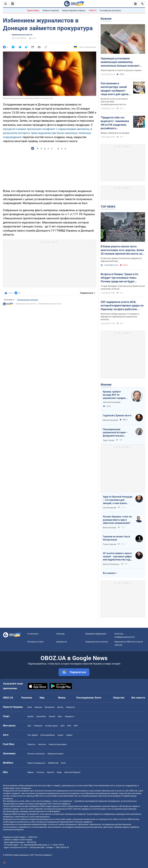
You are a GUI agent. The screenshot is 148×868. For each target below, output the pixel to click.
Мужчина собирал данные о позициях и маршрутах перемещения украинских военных (120, 317)
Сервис (69, 735)
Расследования (85, 698)
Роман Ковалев (110, 544)
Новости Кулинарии (58, 744)
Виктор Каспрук (110, 528)
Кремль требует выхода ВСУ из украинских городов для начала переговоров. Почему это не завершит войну (115, 395)
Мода (59, 772)
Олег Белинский (110, 508)
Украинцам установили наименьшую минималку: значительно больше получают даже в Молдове (120, 62)
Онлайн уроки (52, 726)
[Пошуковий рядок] (142, 4)
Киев (30, 707)
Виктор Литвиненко (111, 564)
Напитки (42, 744)
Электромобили (48, 735)
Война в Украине (51, 10)
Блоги (98, 698)
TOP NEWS (108, 207)
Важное (106, 19)
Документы (62, 642)
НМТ (76, 726)
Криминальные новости (22, 35)
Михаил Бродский (110, 420)
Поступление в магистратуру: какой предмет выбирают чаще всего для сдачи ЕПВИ (114, 89)
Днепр (60, 707)
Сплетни (40, 772)
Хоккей (52, 716)
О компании (33, 634)
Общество (119, 698)
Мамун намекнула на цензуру (115, 133)
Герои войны (33, 10)
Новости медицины (36, 763)
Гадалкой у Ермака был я (117, 415)
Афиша (31, 772)
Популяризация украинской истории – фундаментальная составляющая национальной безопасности (115, 433)
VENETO (93, 10)
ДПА (63, 726)
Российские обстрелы (110, 10)
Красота (51, 772)
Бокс (60, 716)
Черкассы (70, 707)
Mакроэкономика (55, 754)
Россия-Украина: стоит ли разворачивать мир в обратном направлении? (117, 520)
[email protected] (37, 847)
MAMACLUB (53, 763)
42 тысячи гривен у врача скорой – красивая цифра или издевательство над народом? (117, 557)
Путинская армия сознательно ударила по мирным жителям (121, 260)
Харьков (38, 707)
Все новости (138, 698)
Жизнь (62, 698)
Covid (63, 763)
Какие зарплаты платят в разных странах (121, 70)
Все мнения (109, 573)
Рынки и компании (36, 754)
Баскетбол (41, 716)
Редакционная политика (28, 300)
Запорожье (50, 707)
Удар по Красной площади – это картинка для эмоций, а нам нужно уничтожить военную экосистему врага (118, 500)
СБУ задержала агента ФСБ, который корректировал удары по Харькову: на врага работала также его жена (122, 306)
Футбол (31, 716)
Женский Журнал (72, 772)
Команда (60, 634)
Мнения (106, 385)
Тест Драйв (32, 735)
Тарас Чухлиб (109, 440)
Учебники (38, 726)
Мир (42, 698)
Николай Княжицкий (112, 402)
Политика (27, 698)
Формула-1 (70, 716)
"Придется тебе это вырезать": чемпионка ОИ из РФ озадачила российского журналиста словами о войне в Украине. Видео (115, 123)
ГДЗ (29, 726)
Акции (60, 735)
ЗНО (69, 726)
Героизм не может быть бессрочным (117, 538)
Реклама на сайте (35, 642)
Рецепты (31, 744)
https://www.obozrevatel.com (101, 786)
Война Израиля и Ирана (74, 10)
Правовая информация (96, 634)
